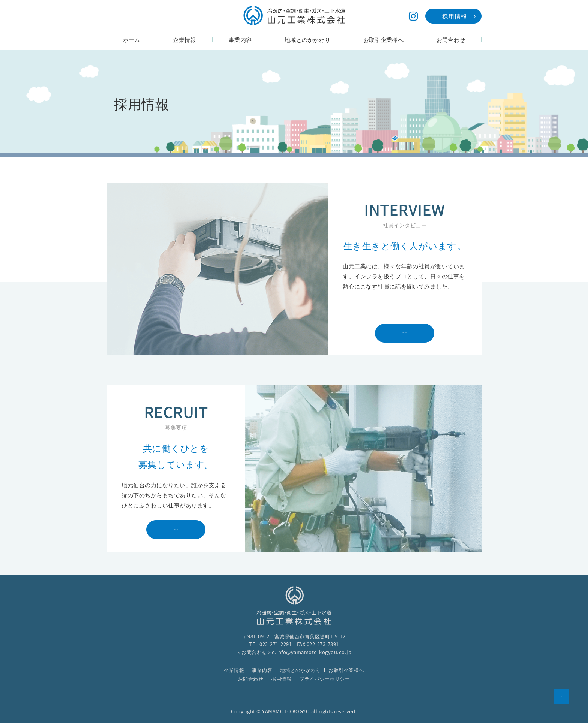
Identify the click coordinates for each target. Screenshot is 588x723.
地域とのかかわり (300, 670)
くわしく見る (414, 335)
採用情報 (281, 679)
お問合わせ (251, 679)
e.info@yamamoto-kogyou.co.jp (312, 652)
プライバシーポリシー (325, 679)
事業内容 (262, 670)
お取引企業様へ (346, 670)
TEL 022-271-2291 (270, 644)
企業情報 (234, 670)
